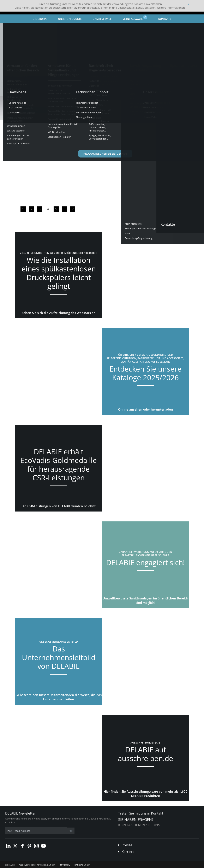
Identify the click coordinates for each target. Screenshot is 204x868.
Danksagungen (82, 865)
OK (71, 831)
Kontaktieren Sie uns (139, 825)
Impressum (65, 865)
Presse (127, 845)
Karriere (128, 852)
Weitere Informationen (171, 8)
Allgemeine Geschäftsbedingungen (37, 865)
